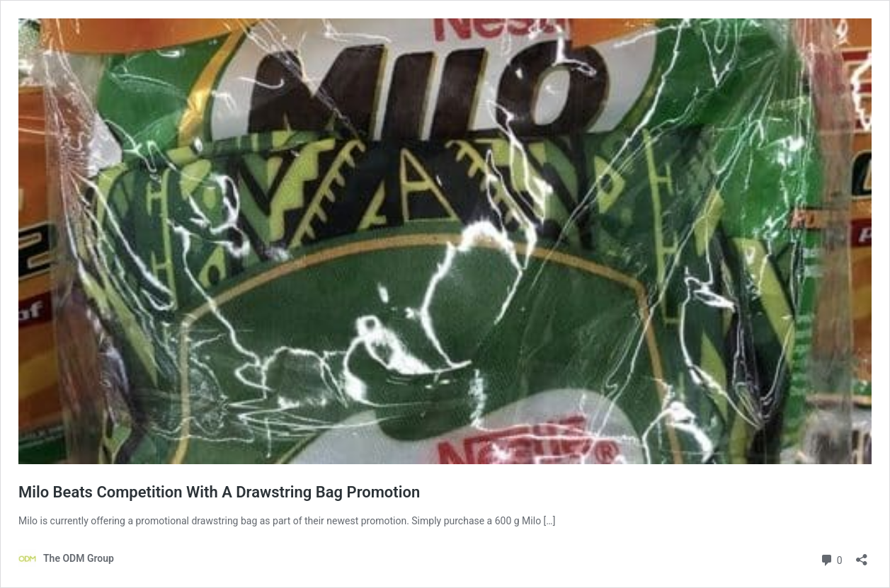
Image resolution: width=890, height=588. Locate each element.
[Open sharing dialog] (862, 555)
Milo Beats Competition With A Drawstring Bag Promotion (219, 492)
